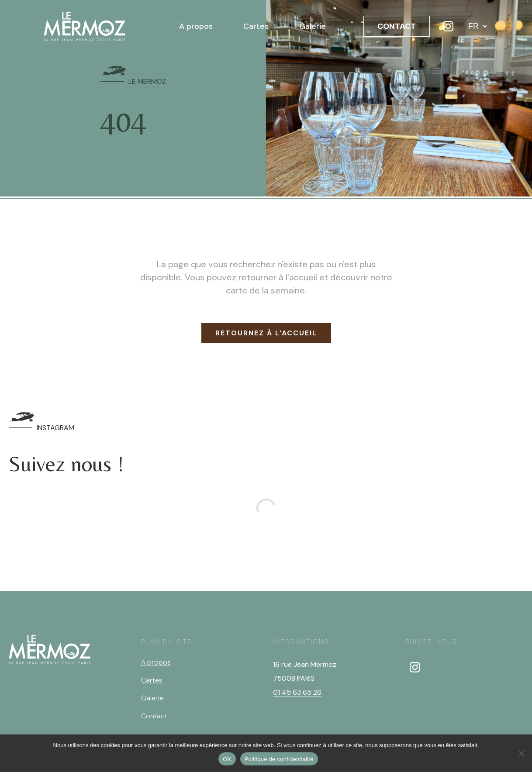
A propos (196, 26)
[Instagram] (448, 26)
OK (227, 759)
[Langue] (477, 26)
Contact (154, 716)
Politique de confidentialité (279, 759)
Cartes (256, 26)
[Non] (521, 753)
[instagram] (415, 667)
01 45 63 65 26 (297, 692)
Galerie (313, 26)
